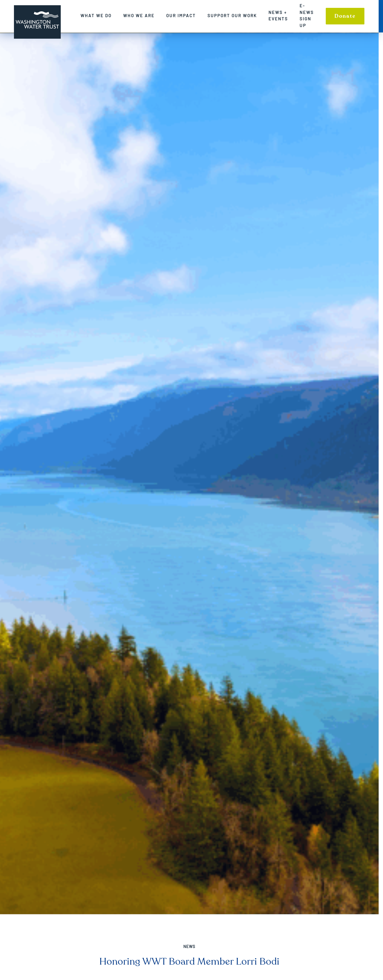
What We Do (100, 15)
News (192, 946)
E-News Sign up (311, 15)
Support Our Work (237, 15)
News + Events (283, 16)
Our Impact (185, 15)
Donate (349, 16)
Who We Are (143, 15)
